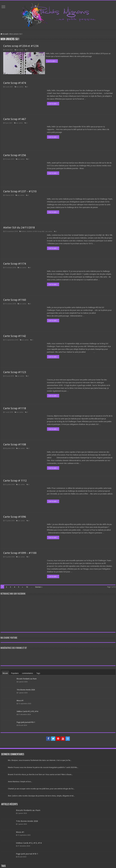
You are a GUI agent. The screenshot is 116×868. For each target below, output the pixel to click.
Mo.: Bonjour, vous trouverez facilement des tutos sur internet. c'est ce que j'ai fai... (40, 759)
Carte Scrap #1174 (15, 263)
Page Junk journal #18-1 (26, 721)
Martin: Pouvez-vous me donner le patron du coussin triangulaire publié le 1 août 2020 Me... (43, 767)
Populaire (15, 672)
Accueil (4, 34)
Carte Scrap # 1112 (15, 480)
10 (27, 586)
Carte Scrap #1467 (15, 118)
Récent (5, 672)
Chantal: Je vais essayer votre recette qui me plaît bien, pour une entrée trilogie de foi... (41, 788)
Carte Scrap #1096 (15, 516)
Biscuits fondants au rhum (27, 678)
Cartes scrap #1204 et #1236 (21, 46)
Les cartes (20, 50)
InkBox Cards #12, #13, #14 (27, 711)
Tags (38, 672)
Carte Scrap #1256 (15, 154)
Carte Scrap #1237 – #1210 (20, 191)
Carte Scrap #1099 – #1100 (20, 552)
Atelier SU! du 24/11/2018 (19, 227)
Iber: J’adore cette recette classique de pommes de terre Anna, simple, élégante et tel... (41, 795)
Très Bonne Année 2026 (26, 689)
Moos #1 (20, 700)
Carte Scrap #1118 (15, 407)
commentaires (27, 672)
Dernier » (39, 586)
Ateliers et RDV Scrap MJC (36, 231)
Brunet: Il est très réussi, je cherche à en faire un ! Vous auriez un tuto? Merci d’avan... (40, 774)
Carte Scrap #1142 (15, 335)
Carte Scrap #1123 (15, 371)
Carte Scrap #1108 (15, 444)
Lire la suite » (53, 61)
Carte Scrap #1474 (15, 82)
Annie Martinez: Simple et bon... (20, 781)
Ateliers (24, 231)
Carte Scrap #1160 (15, 299)
